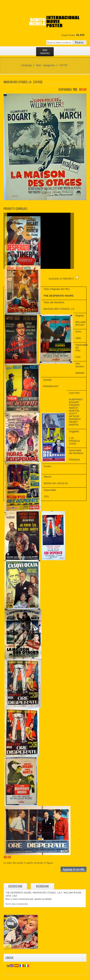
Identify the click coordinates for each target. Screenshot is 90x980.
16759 (63, 65)
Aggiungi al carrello (74, 869)
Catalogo (26, 65)
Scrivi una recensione (17, 904)
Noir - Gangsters (46, 65)
